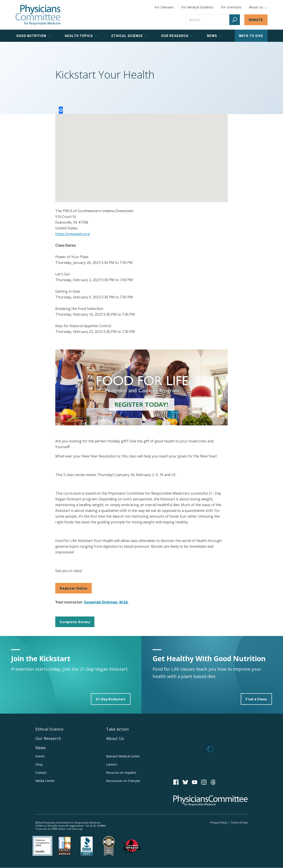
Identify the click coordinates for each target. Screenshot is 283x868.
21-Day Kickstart (111, 699)
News (41, 748)
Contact (41, 773)
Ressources (123, 781)
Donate (256, 20)
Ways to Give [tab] (251, 36)
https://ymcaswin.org (73, 234)
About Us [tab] (258, 7)
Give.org (77, 829)
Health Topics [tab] (81, 36)
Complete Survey (75, 622)
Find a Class (256, 699)
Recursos (121, 773)
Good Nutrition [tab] (33, 36)
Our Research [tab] (177, 36)
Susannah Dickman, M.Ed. (106, 602)
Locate (61, 110)
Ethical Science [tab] (129, 36)
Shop (39, 764)
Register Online (74, 588)
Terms (239, 823)
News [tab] (214, 36)
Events (40, 756)
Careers (112, 764)
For (197, 7)
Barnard (123, 756)
